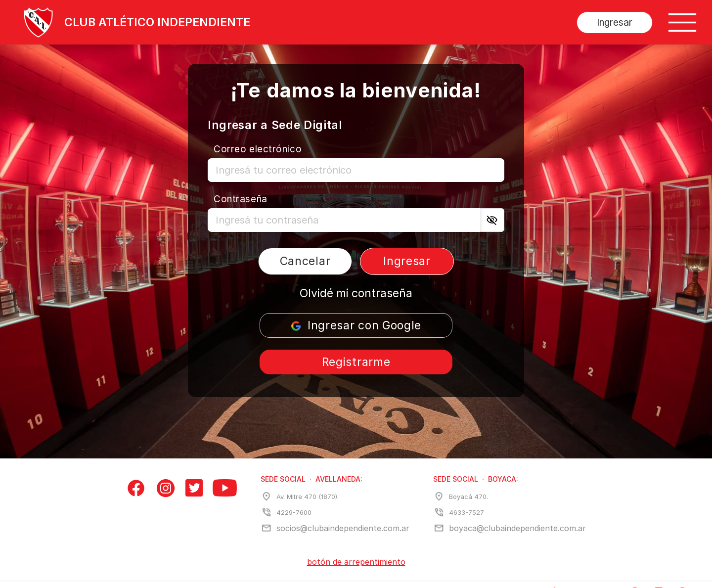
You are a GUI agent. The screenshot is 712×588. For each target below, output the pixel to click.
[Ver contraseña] (492, 220)
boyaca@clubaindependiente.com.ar (517, 528)
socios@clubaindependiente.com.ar (343, 528)
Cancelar (305, 261)
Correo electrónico (258, 149)
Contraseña (241, 199)
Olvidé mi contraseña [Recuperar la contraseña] (356, 293)
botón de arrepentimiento (356, 562)
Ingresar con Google (356, 325)
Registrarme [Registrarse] (356, 362)
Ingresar (615, 23)
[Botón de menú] (682, 23)
